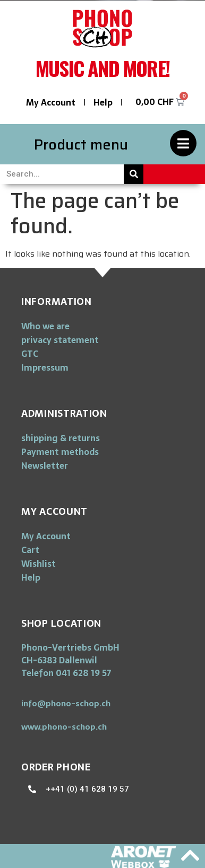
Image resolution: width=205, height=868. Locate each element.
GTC (30, 354)
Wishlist (39, 564)
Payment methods (60, 452)
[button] (66, 703)
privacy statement (60, 340)
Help (103, 102)
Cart (30, 550)
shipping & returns (61, 438)
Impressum (45, 367)
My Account (51, 102)
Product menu (81, 144)
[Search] (134, 174)
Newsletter (45, 466)
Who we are (45, 326)
